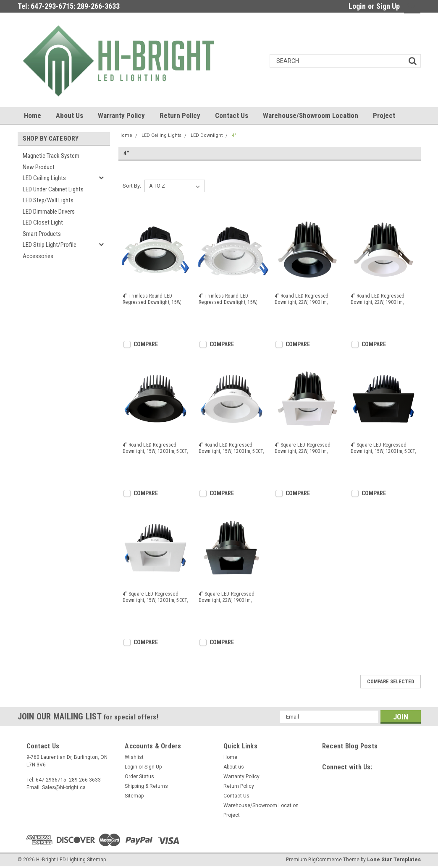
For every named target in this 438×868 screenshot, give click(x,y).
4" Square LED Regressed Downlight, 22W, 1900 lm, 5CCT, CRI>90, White (303, 448)
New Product (39, 167)
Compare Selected (391, 682)
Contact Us (232, 115)
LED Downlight (207, 135)
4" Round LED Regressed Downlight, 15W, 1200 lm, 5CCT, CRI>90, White (231, 448)
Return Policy (180, 115)
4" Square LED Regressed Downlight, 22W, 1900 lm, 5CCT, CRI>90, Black (227, 597)
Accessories (38, 256)
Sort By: (132, 186)
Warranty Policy (121, 115)
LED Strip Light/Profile (50, 245)
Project (384, 115)
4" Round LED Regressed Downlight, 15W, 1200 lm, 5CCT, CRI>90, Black (155, 448)
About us (70, 115)
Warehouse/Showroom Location (311, 115)
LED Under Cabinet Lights (53, 189)
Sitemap (134, 796)
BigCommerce (325, 860)
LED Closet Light (43, 222)
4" (234, 135)
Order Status (139, 776)
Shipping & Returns (146, 786)
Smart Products (42, 234)
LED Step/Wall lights (48, 200)
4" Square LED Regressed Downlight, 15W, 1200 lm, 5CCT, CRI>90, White (155, 597)
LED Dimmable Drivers (49, 212)
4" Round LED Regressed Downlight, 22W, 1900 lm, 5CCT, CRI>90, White (378, 299)
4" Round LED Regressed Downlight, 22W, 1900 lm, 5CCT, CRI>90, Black (302, 299)
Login (357, 6)
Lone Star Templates (394, 860)
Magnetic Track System (51, 156)
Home (33, 115)
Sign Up (388, 6)
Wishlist (134, 757)
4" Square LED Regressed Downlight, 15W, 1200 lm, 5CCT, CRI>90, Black (383, 448)
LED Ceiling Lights (44, 178)
